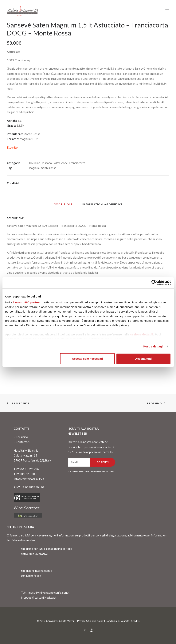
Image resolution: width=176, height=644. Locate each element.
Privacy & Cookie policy (90, 621)
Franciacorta (77, 163)
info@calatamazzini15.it (29, 479)
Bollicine (35, 163)
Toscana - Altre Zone (55, 163)
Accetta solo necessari (87, 359)
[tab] (103, 206)
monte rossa (49, 168)
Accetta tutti (144, 359)
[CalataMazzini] (23, 11)
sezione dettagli (142, 334)
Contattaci (23, 442)
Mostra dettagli (153, 346)
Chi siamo (22, 437)
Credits (135, 621)
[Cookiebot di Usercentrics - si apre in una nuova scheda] (154, 283)
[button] (167, 11)
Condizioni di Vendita (117, 621)
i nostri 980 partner (27, 302)
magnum (34, 168)
